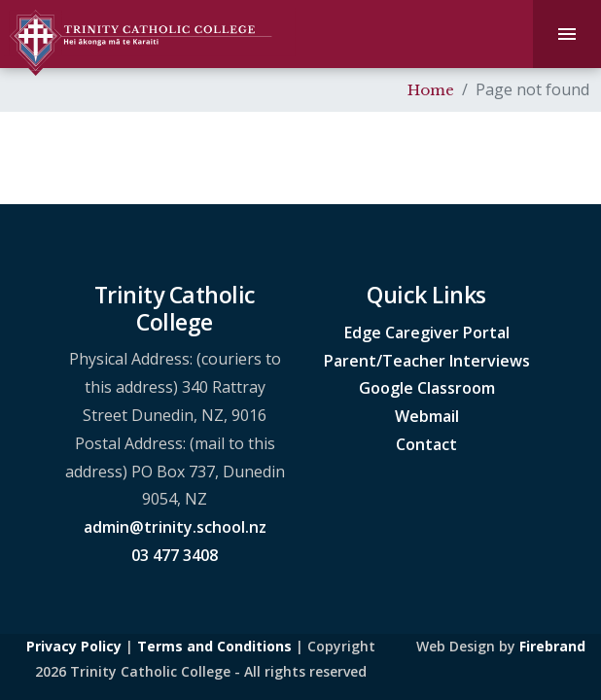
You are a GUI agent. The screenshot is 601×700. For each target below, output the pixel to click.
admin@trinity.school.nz (175, 527)
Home (431, 90)
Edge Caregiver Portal (427, 332)
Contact (426, 444)
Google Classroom (427, 388)
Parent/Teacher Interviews (427, 361)
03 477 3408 (175, 555)
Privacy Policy (74, 646)
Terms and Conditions (214, 646)
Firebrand (552, 646)
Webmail (427, 416)
